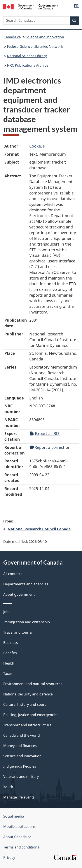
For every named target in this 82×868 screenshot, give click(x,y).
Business (11, 643)
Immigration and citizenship (27, 622)
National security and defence (28, 694)
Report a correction (50, 447)
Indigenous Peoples (20, 766)
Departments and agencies (26, 584)
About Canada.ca (17, 837)
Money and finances (20, 746)
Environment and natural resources (33, 684)
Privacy (9, 857)
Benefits (10, 653)
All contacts (13, 574)
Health (9, 663)
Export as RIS (45, 433)
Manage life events (19, 797)
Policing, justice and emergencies (31, 715)
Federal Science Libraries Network (35, 46)
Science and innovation (45, 37)
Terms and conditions (21, 847)
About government (19, 594)
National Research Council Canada (39, 529)
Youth (8, 787)
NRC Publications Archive (28, 65)
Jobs (7, 612)
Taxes (8, 674)
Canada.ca (12, 37)
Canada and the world (22, 735)
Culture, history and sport (25, 704)
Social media (14, 816)
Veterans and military (21, 777)
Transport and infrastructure (27, 725)
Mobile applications (19, 827)
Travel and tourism (19, 632)
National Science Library (27, 56)
